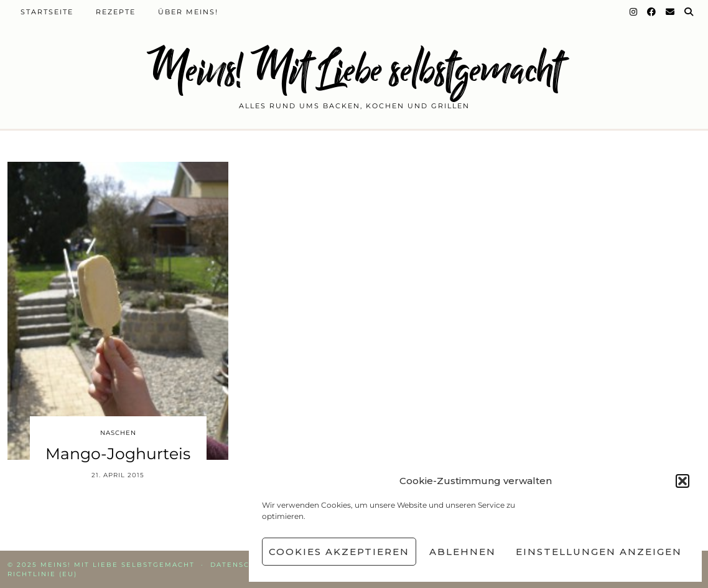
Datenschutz (241, 565)
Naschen (118, 433)
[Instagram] (634, 12)
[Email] (671, 12)
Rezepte (116, 12)
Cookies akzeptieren (339, 552)
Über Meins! (188, 12)
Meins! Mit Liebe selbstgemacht (354, 70)
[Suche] (689, 12)
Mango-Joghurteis (118, 454)
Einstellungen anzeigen (599, 552)
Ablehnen (463, 552)
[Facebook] (652, 12)
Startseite (47, 12)
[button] (682, 481)
